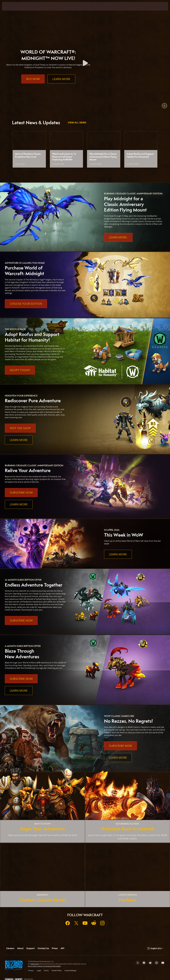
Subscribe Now (21, 493)
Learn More (61, 84)
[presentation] (11, 6)
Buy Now (33, 84)
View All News (77, 122)
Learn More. (118, 237)
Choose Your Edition (26, 304)
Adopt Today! (20, 370)
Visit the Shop (20, 428)
